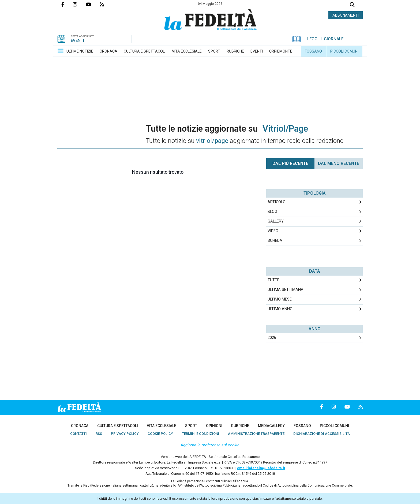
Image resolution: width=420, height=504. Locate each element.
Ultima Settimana (286, 290)
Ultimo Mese (280, 299)
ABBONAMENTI (346, 15)
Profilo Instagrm (79, 4)
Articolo (277, 202)
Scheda (275, 241)
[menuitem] (80, 51)
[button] (61, 51)
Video (273, 231)
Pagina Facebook (67, 4)
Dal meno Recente (339, 163)
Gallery (276, 221)
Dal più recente (290, 163)
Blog (272, 212)
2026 (272, 338)
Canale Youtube (93, 4)
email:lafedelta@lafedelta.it (261, 468)
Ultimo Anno (280, 309)
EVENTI (77, 40)
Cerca (352, 5)
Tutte (273, 280)
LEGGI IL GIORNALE (318, 39)
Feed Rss (106, 4)
